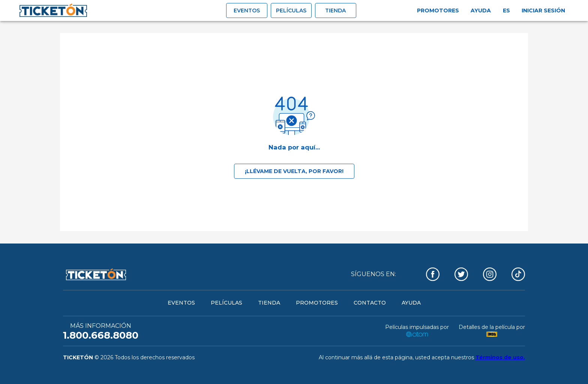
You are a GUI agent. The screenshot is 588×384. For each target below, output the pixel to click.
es (506, 10)
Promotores (438, 10)
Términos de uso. (500, 357)
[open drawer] (53, 10)
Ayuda (481, 10)
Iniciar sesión (543, 10)
